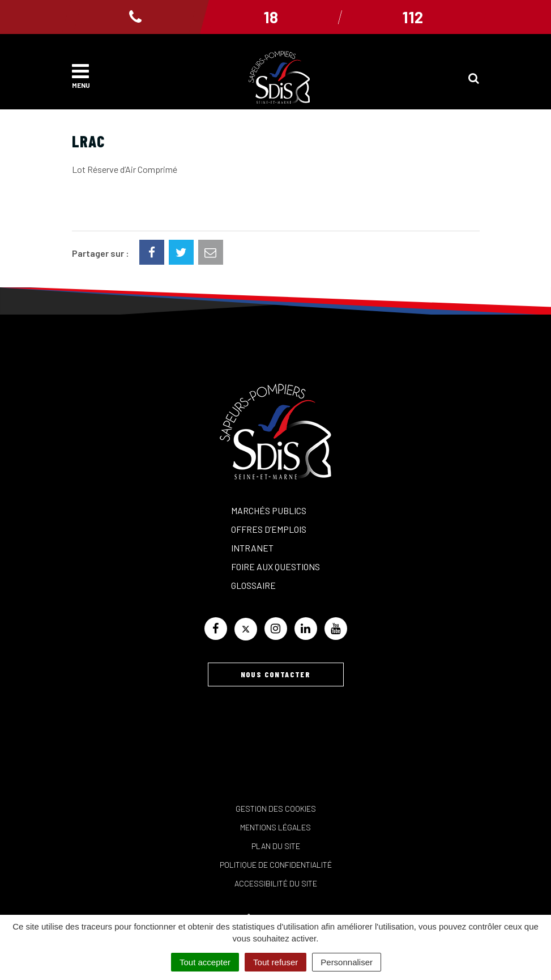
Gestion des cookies (276, 809)
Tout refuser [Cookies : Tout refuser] (275, 962)
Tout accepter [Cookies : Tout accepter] (205, 962)
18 (271, 17)
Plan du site (276, 846)
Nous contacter (276, 674)
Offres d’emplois (269, 529)
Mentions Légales (275, 827)
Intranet (252, 548)
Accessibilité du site (276, 883)
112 (413, 17)
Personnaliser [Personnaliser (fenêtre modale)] (347, 962)
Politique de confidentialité (276, 865)
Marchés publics (269, 510)
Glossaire (253, 585)
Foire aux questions (275, 567)
